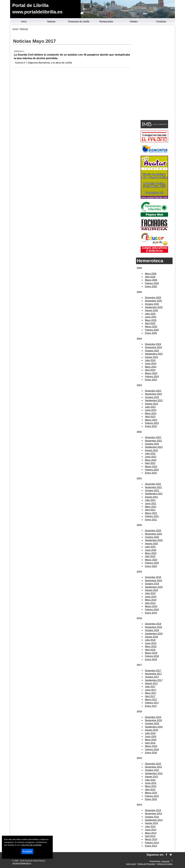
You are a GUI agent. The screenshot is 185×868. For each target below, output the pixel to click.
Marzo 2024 (151, 373)
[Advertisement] (154, 73)
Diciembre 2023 (153, 391)
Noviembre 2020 (153, 534)
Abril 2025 (150, 323)
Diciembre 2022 (153, 437)
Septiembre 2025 (154, 307)
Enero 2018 (151, 659)
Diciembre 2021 (153, 484)
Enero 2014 (151, 846)
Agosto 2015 (151, 777)
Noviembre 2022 (153, 441)
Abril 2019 (150, 603)
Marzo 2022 (151, 467)
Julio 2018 (150, 640)
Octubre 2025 (152, 304)
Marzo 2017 (151, 700)
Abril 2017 (150, 696)
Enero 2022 (151, 473)
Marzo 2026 (151, 280)
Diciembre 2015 (153, 764)
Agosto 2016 (151, 730)
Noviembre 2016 (153, 720)
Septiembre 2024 (154, 354)
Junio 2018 (151, 643)
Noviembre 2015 (153, 767)
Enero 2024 (151, 380)
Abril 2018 (150, 650)
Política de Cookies (165, 864)
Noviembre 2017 (153, 674)
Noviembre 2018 (153, 627)
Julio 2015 (150, 780)
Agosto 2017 (151, 683)
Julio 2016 (150, 733)
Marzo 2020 (151, 560)
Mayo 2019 (151, 600)
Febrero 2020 (152, 563)
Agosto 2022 (151, 450)
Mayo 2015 (151, 786)
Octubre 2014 (152, 817)
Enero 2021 (151, 520)
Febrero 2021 (152, 516)
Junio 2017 (151, 690)
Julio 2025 (150, 314)
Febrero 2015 (152, 796)
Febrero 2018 (152, 656)
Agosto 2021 (151, 497)
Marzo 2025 (151, 327)
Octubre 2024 (152, 351)
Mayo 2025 (151, 320)
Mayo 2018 (151, 646)
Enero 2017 (151, 706)
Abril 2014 (150, 836)
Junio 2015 (151, 783)
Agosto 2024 (151, 357)
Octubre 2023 (152, 397)
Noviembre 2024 (153, 347)
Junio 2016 (151, 736)
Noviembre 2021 (153, 487)
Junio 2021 (151, 503)
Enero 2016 (151, 753)
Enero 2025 (151, 333)
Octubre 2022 (152, 444)
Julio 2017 (150, 687)
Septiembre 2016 (154, 727)
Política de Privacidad (146, 864)
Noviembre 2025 (153, 301)
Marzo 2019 (151, 606)
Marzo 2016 (151, 746)
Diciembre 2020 (153, 531)
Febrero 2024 (152, 377)
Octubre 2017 (152, 677)
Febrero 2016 (152, 749)
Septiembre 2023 (154, 400)
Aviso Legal (131, 864)
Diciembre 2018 (153, 624)
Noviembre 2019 (153, 581)
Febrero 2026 (152, 283)
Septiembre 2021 (154, 494)
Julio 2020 (150, 547)
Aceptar (27, 851)
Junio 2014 (151, 830)
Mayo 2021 (151, 507)
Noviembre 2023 (153, 394)
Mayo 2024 (151, 367)
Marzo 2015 (151, 793)
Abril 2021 (150, 510)
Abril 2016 (150, 743)
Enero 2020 (151, 566)
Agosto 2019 (151, 590)
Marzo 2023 (151, 420)
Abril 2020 (150, 556)
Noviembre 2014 (153, 814)
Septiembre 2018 (154, 634)
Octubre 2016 (152, 724)
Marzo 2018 (151, 653)
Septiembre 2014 (154, 820)
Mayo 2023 (151, 413)
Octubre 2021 (152, 490)
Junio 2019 (151, 597)
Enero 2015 (151, 799)
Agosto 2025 (151, 310)
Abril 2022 (150, 463)
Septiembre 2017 (154, 680)
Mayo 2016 (151, 740)
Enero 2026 (151, 286)
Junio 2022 (151, 457)
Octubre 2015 (152, 770)
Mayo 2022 (151, 460)
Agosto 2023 (151, 404)
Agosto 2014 (151, 823)
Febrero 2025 (152, 330)
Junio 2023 (151, 410)
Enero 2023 (151, 426)
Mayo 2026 (151, 274)
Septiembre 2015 (154, 773)
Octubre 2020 (152, 537)
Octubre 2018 (152, 630)
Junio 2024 (151, 364)
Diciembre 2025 (153, 298)
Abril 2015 (150, 790)
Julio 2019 (150, 593)
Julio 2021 (150, 500)
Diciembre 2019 (153, 577)
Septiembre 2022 (154, 447)
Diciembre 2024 (153, 344)
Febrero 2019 (152, 610)
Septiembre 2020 (154, 540)
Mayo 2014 (151, 833)
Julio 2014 (150, 827)
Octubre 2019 (152, 584)
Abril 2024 (150, 370)
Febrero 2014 (152, 843)
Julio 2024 (150, 360)
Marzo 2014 (151, 839)
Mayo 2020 (151, 553)
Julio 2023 (150, 407)
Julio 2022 (150, 454)
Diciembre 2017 (153, 671)
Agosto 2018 (151, 637)
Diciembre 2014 (153, 810)
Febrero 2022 (152, 470)
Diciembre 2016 (153, 717)
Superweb (165, 861)
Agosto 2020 (151, 544)
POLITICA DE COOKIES (31, 845)
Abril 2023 (150, 417)
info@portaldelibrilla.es (22, 863)
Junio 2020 (151, 550)
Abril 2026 (150, 277)
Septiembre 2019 (154, 587)
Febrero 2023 (152, 423)
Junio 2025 (151, 317)
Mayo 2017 (151, 693)
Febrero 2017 (152, 703)
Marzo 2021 (151, 513)
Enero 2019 (151, 613)
